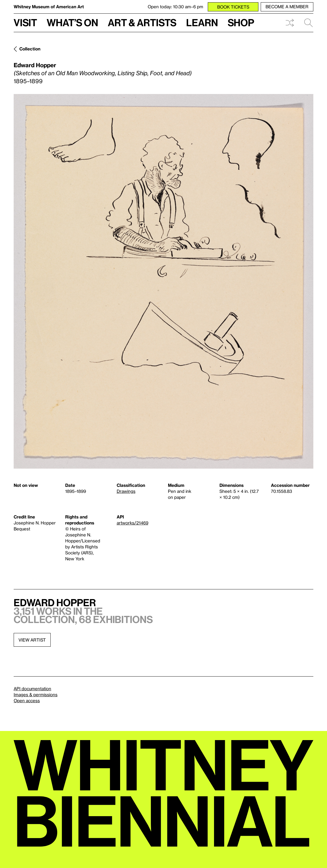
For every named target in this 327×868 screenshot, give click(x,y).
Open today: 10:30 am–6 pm (175, 7)
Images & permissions (36, 695)
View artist (32, 640)
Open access (27, 700)
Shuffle (290, 23)
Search (309, 23)
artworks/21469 (132, 523)
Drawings (126, 491)
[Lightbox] (163, 281)
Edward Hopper (35, 65)
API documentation (32, 689)
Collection (30, 49)
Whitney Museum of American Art (49, 7)
